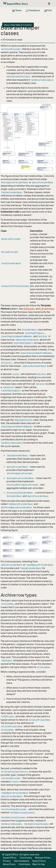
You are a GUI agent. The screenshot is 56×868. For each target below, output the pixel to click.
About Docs (9, 864)
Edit (48, 10)
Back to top (39, 864)
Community (26, 858)
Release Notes (43, 858)
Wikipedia (29, 309)
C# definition (47, 309)
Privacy (7, 861)
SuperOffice (10, 858)
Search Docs (39, 861)
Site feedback (22, 861)
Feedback (33, 10)
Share (17, 10)
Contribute (24, 864)
